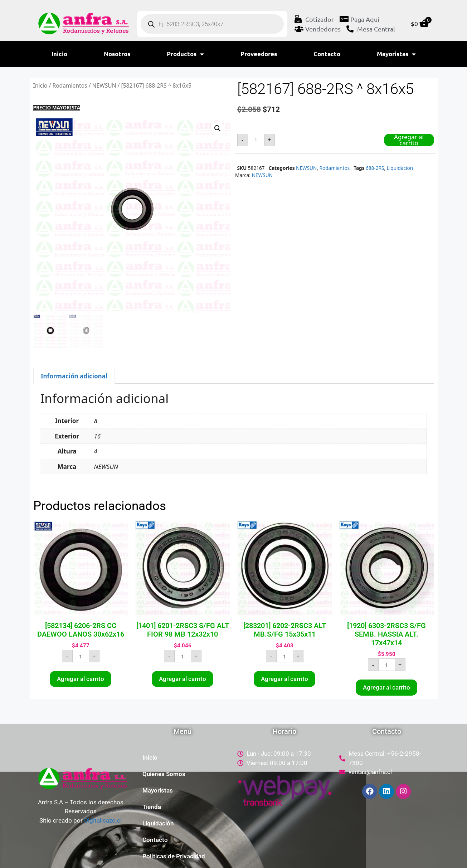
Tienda (152, 807)
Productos (185, 54)
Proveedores (259, 54)
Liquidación (158, 823)
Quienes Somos (164, 774)
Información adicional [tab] (74, 376)
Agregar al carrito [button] (81, 679)
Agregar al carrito (409, 140)
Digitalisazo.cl (103, 820)
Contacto (327, 54)
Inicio (59, 54)
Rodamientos (70, 85)
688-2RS (375, 168)
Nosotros (117, 54)
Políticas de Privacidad (174, 856)
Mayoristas (396, 54)
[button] (218, 128)
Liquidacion (400, 168)
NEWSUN (104, 85)
